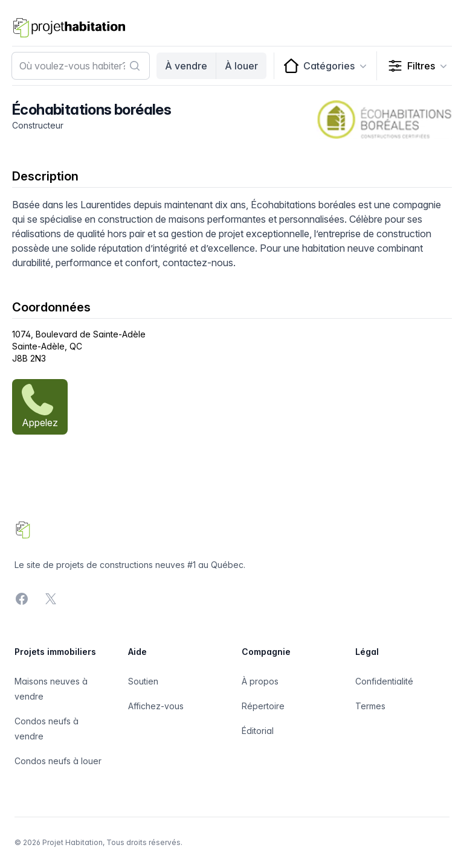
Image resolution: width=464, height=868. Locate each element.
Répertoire (263, 706)
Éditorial (258, 731)
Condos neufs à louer (58, 761)
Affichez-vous (156, 706)
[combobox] (81, 66)
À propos (260, 681)
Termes (370, 706)
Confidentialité (384, 681)
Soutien (143, 681)
